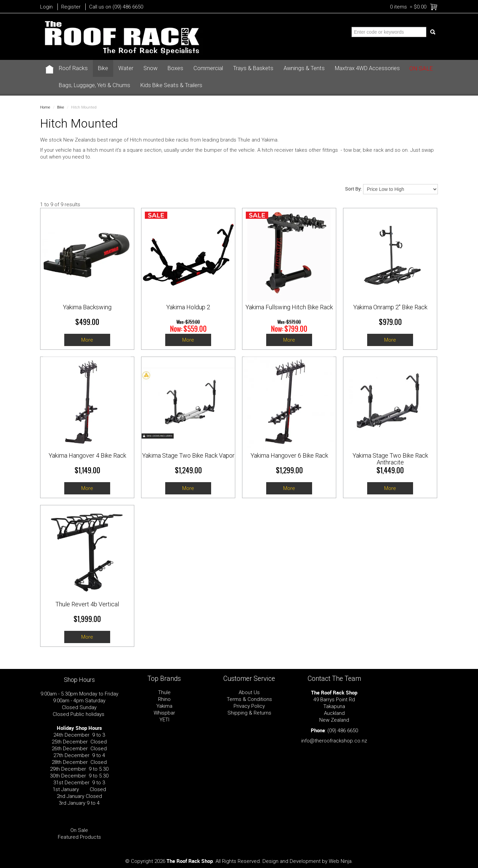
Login (46, 7)
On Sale (421, 68)
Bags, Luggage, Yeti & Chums (95, 85)
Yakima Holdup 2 (188, 307)
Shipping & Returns (249, 713)
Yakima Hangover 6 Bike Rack (289, 455)
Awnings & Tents (304, 68)
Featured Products (79, 837)
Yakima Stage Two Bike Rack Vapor (188, 455)
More (87, 340)
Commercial (208, 68)
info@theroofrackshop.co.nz (334, 741)
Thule (164, 692)
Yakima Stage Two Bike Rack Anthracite (390, 459)
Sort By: (353, 189)
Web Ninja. (341, 861)
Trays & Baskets (253, 68)
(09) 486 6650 (343, 731)
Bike (103, 68)
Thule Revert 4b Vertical (87, 604)
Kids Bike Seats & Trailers (171, 85)
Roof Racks (73, 68)
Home (45, 107)
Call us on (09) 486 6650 (116, 7)
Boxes (175, 68)
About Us (249, 692)
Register (71, 7)
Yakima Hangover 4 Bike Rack (87, 455)
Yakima (164, 706)
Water (126, 68)
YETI (164, 720)
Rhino (164, 699)
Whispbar (164, 713)
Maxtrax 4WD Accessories (367, 68)
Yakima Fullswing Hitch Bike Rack (289, 307)
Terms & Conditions (249, 699)
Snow (150, 68)
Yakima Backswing (87, 307)
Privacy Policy (249, 706)
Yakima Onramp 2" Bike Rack (390, 307)
